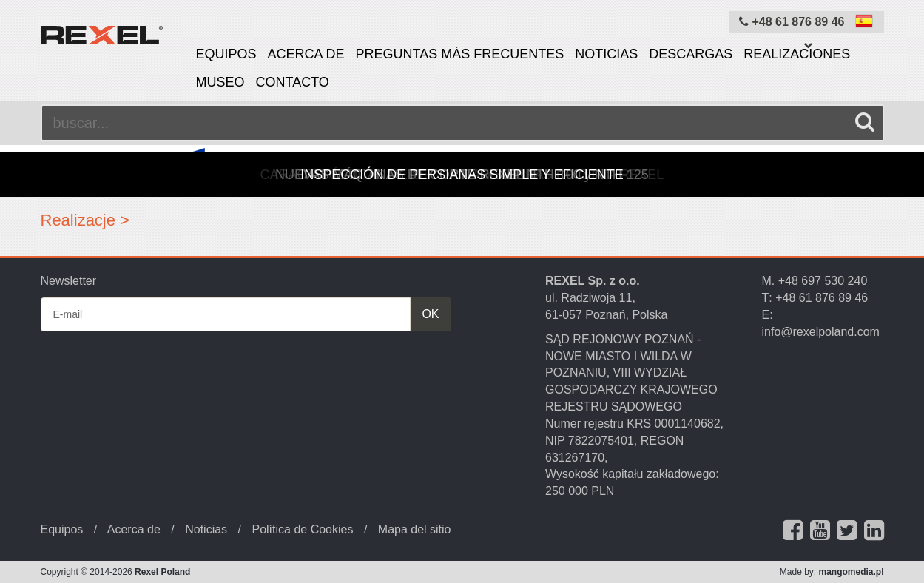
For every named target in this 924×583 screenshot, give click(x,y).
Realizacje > (85, 220)
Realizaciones (797, 54)
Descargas (691, 54)
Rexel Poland (162, 572)
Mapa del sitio (415, 529)
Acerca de (306, 54)
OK (430, 314)
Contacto (293, 82)
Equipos (226, 54)
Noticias (606, 54)
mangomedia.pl (851, 572)
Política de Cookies (302, 529)
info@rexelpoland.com (821, 332)
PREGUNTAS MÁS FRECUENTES (460, 54)
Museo (220, 82)
